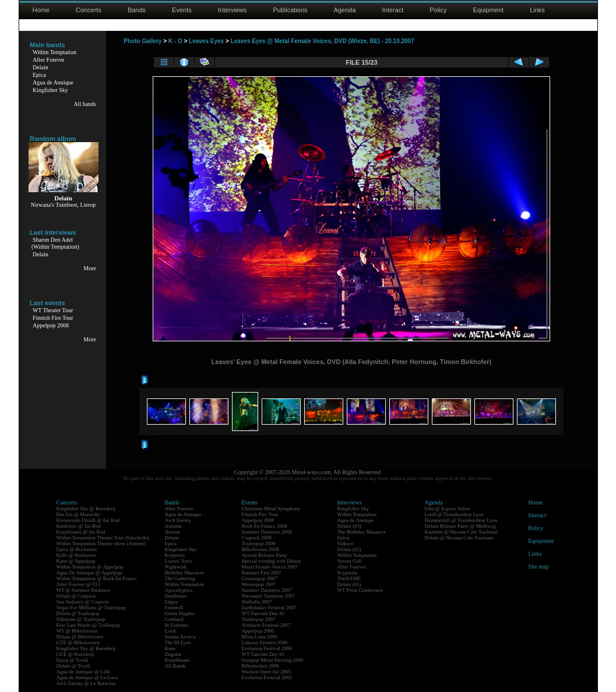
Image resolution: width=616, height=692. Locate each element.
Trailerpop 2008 (259, 543)
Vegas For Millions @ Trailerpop (91, 608)
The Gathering (180, 578)
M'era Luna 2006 (260, 637)
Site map (539, 566)
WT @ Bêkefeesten (77, 631)
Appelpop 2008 (51, 325)
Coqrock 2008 (257, 538)
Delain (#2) (349, 549)
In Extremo (177, 625)
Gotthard (174, 619)
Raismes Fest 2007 (262, 573)
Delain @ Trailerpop (78, 613)
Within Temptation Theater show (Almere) (101, 543)
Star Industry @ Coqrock (83, 602)
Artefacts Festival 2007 (266, 625)
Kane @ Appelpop (76, 561)
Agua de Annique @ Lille (84, 672)
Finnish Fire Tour (53, 318)
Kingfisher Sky (50, 90)
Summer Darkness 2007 (267, 590)
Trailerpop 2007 (259, 619)
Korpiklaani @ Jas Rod (81, 532)
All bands (85, 104)
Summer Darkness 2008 (267, 532)
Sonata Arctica (180, 637)
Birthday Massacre (185, 573)
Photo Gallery (142, 41)
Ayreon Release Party (265, 555)
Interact (393, 10)
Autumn (174, 526)
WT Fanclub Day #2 (263, 613)
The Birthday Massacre (362, 532)
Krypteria (175, 555)
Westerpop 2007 (259, 584)
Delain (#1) (349, 584)
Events (182, 10)
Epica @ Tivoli (73, 660)
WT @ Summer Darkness (84, 590)
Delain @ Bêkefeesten (80, 637)
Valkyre (346, 543)
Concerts (89, 10)
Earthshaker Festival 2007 (269, 608)
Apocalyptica (179, 590)
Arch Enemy (178, 520)
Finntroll (174, 608)
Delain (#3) (349, 526)
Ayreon (173, 532)
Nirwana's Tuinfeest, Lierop (64, 205)
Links (537, 10)
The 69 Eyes (178, 642)
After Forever (49, 60)
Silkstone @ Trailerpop (81, 619)
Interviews (233, 10)
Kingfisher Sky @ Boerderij (86, 509)
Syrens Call (350, 561)
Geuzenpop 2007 (260, 578)
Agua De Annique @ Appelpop (89, 573)
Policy (438, 10)
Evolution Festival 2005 (267, 677)
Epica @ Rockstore (77, 549)
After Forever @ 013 (79, 584)
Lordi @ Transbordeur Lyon (455, 514)
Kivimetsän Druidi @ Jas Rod (88, 520)
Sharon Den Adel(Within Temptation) (55, 243)
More (90, 268)
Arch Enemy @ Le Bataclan (86, 683)
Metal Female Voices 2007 (270, 567)
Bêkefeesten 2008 (261, 549)
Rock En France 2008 (265, 526)
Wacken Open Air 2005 (267, 672)
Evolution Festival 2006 (267, 648)
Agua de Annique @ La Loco (87, 677)
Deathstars (176, 596)
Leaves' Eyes (179, 561)
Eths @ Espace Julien (448, 509)
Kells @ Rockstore (76, 555)
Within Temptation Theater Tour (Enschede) (103, 538)
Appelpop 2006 (258, 631)
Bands (137, 10)
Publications (290, 10)
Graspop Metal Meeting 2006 (273, 660)
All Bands (175, 666)
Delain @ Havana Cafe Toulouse (459, 538)
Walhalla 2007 (257, 602)
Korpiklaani (177, 660)
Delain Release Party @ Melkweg (460, 526)
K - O (175, 41)
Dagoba (173, 654)
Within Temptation (54, 52)
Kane (170, 648)
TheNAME (349, 578)
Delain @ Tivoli (73, 666)
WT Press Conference (360, 590)
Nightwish (176, 567)
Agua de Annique (53, 82)
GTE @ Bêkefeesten (78, 642)
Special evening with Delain (272, 561)
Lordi (171, 631)
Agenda (345, 10)
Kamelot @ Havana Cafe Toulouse (461, 532)
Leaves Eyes (206, 41)
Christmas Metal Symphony (271, 509)
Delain (41, 67)
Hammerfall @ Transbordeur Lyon (461, 520)
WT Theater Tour (53, 310)
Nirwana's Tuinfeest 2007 (269, 596)
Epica (39, 75)
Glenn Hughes (180, 613)
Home (41, 10)
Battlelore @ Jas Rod (79, 526)
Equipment (489, 10)
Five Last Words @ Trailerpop (88, 625)
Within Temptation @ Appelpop (90, 567)
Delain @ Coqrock (76, 596)
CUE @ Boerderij (75, 654)
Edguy (172, 602)
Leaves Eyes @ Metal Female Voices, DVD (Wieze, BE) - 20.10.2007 (323, 41)
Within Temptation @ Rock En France (97, 578)
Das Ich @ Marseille (78, 514)
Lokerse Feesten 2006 (265, 642)
